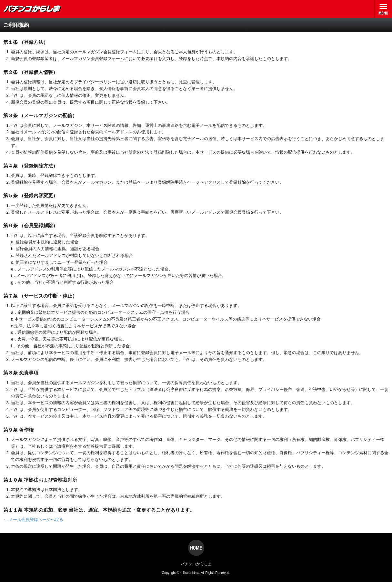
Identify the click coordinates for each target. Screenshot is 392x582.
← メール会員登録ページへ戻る (33, 520)
